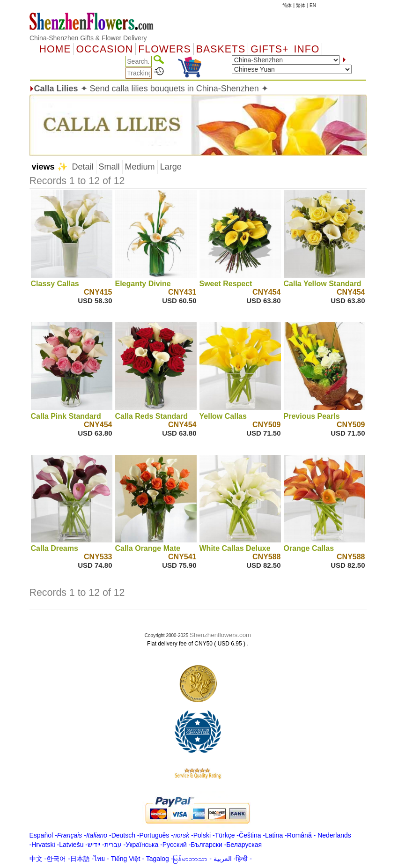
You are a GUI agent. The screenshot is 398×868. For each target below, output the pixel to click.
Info (306, 49)
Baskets (221, 49)
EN (313, 5)
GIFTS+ (269, 49)
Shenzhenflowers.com (220, 635)
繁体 (301, 5)
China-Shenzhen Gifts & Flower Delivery (88, 38)
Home (55, 49)
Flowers (164, 49)
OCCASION (105, 49)
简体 (287, 5)
